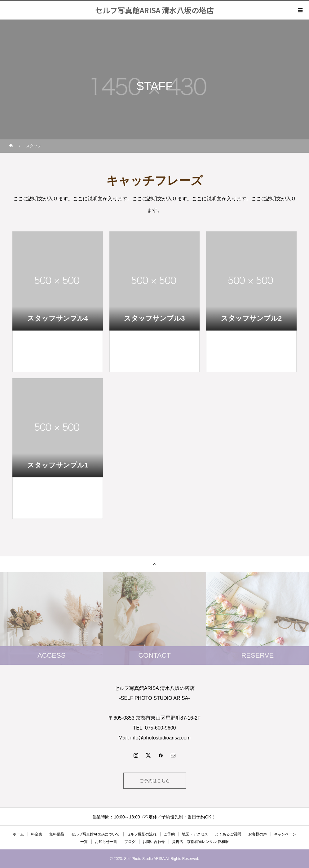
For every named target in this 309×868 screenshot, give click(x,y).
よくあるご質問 (228, 834)
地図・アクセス (195, 834)
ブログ (130, 842)
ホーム (18, 834)
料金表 (37, 834)
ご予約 (169, 834)
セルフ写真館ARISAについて (95, 834)
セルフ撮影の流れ (142, 834)
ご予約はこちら (155, 781)
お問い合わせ (154, 842)
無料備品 (57, 834)
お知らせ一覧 (106, 842)
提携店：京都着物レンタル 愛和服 (200, 842)
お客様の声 (258, 834)
